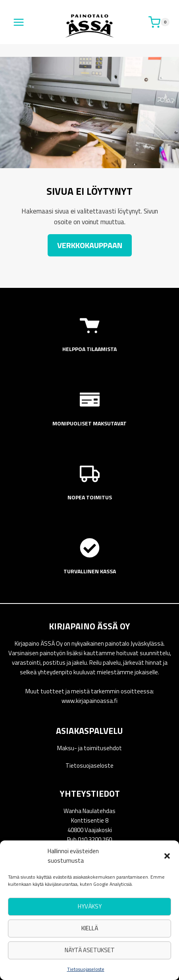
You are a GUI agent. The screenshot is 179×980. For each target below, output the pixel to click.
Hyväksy (90, 906)
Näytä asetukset (90, 950)
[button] (167, 856)
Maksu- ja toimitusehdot (89, 748)
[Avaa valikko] (19, 22)
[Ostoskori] (159, 22)
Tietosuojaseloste (86, 969)
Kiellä (90, 928)
